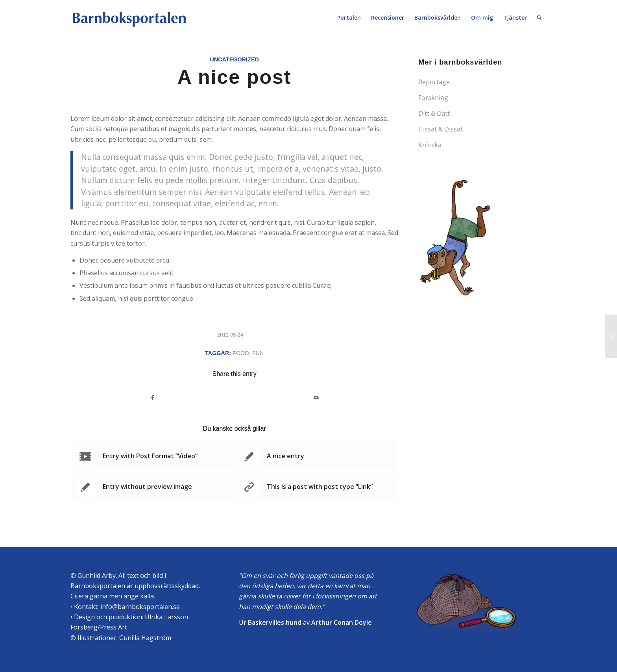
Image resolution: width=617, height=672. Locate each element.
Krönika (430, 145)
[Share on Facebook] (153, 398)
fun (258, 353)
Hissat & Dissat (441, 129)
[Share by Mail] (317, 398)
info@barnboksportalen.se (140, 607)
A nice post (235, 77)
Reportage (434, 82)
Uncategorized (234, 59)
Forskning (433, 98)
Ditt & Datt (434, 113)
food (241, 353)
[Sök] (539, 18)
